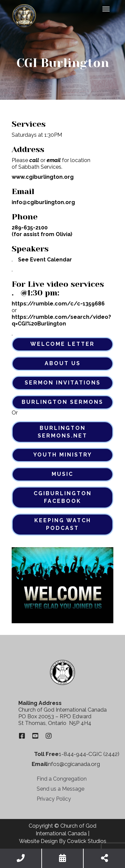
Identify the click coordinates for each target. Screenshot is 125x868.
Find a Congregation (62, 779)
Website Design (38, 841)
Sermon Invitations (63, 383)
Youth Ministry (63, 455)
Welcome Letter (62, 344)
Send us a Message (60, 789)
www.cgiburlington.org (43, 177)
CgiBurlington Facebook (63, 497)
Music (62, 474)
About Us (63, 363)
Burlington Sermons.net (62, 432)
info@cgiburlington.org (43, 202)
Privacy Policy (54, 799)
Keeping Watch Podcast (63, 524)
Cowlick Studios (87, 841)
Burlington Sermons (62, 402)
